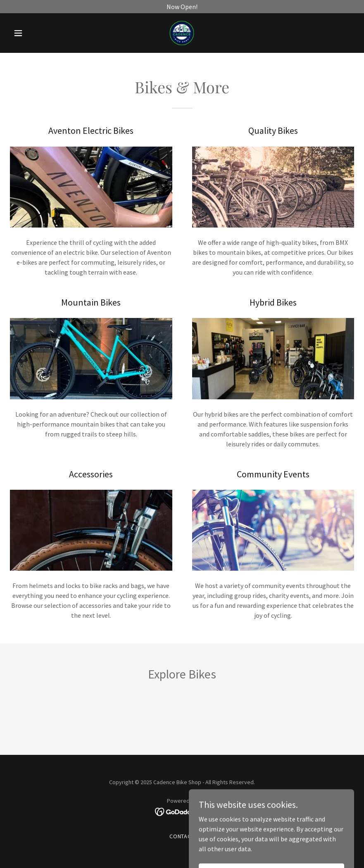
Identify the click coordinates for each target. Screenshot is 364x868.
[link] (182, 33)
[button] (36, 33)
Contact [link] (182, 836)
